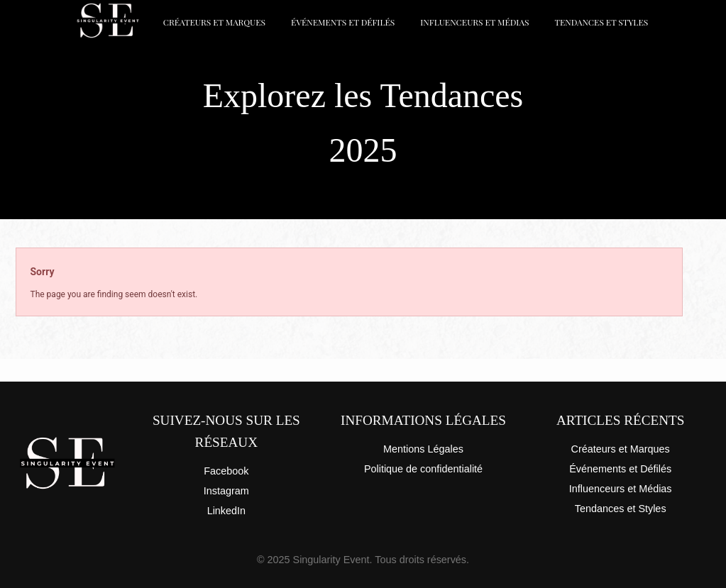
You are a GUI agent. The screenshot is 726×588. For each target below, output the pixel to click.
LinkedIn (226, 511)
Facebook (226, 471)
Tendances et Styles (601, 22)
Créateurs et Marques (214, 22)
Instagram (226, 491)
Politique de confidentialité (423, 469)
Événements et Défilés (343, 22)
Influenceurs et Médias (474, 22)
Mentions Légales (423, 449)
